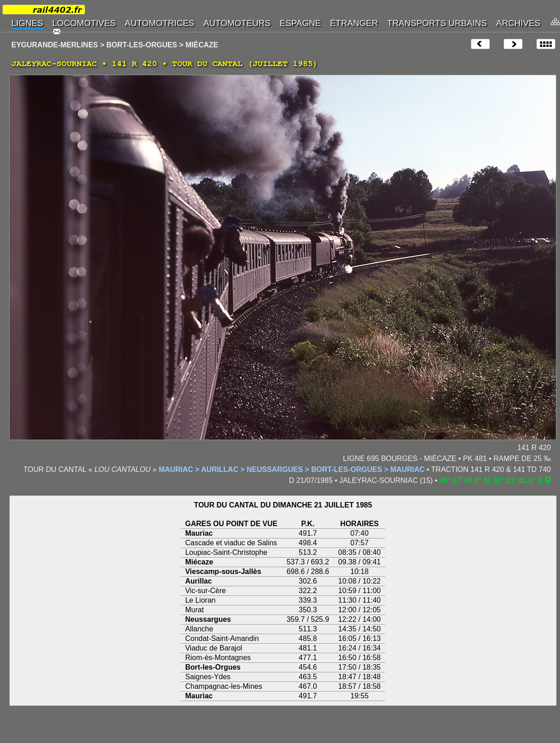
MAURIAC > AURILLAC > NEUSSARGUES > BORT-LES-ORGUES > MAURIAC (292, 469)
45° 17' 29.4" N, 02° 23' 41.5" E (491, 480)
